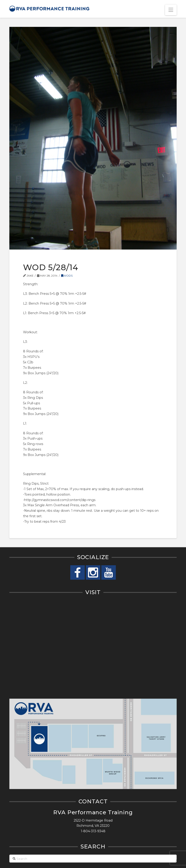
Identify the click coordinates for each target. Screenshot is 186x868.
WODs (67, 276)
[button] (171, 10)
